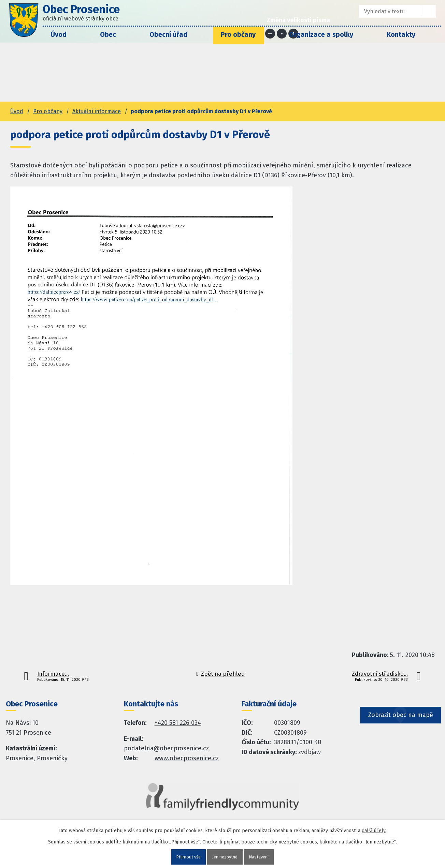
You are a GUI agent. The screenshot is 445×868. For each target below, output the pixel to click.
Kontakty (401, 34)
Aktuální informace (97, 111)
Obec (108, 34)
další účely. (374, 830)
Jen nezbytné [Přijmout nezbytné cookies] (225, 857)
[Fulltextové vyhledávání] (385, 11)
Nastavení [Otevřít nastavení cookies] (262, 857)
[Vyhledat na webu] (428, 11)
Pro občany (238, 34)
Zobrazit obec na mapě (401, 727)
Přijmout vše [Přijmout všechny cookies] (186, 857)
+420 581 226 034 (178, 723)
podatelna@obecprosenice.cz (166, 748)
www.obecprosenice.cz (187, 758)
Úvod (59, 34)
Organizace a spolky (321, 34)
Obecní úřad (168, 34)
